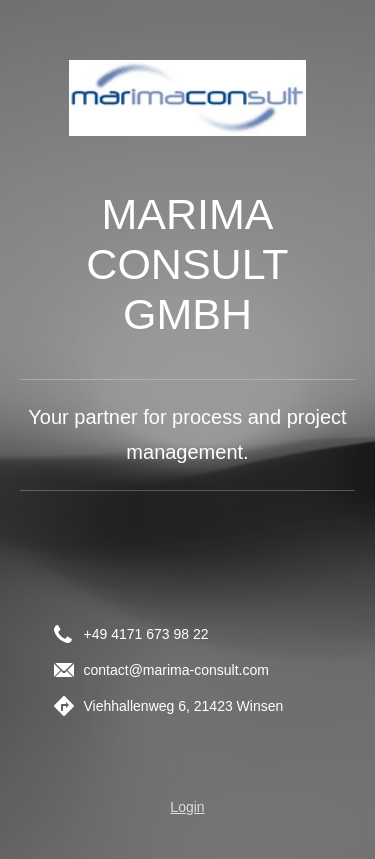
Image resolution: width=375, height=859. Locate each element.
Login (187, 807)
